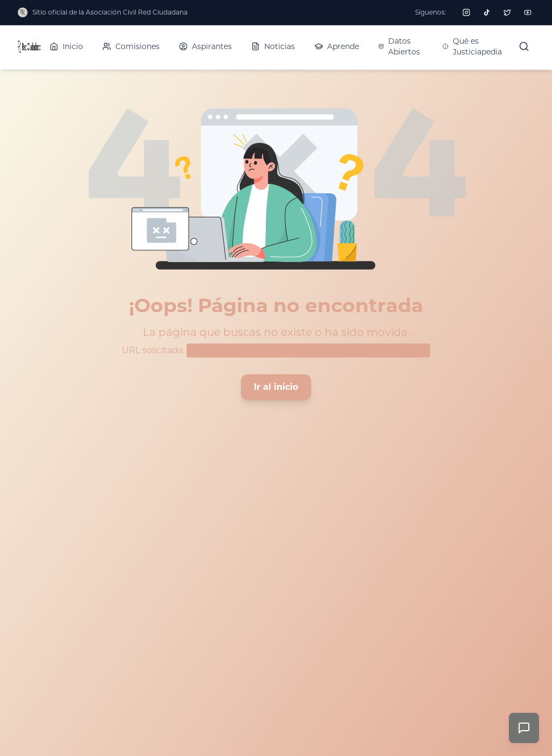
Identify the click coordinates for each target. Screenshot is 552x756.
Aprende (337, 46)
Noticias (273, 46)
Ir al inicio (276, 387)
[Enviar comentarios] (524, 728)
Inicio (66, 46)
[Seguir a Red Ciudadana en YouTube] (528, 12)
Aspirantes (205, 46)
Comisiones (131, 46)
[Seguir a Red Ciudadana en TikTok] (487, 12)
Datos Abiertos (399, 46)
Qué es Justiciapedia (472, 46)
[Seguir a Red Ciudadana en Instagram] (466, 12)
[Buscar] (524, 46)
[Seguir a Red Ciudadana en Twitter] (507, 12)
